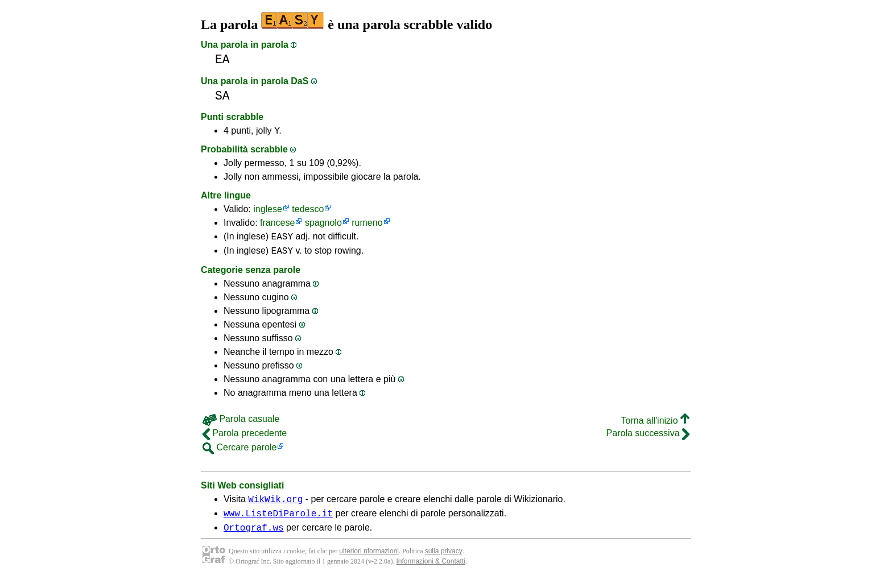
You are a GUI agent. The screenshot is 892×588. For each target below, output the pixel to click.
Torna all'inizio (655, 424)
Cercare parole (239, 451)
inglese (268, 209)
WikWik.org (275, 504)
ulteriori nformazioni (369, 560)
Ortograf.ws (254, 536)
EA (222, 59)
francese (277, 223)
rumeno (367, 223)
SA (222, 96)
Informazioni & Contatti (430, 570)
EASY (282, 238)
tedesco (308, 209)
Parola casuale (241, 422)
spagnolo (323, 223)
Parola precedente (245, 436)
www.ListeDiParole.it (278, 520)
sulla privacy (444, 560)
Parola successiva (648, 436)
